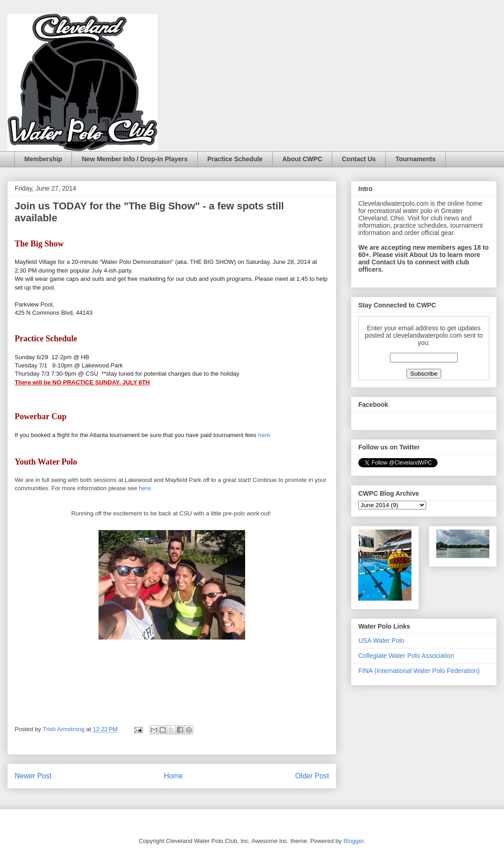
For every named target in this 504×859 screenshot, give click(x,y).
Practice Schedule (235, 159)
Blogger (353, 841)
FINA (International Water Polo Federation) (419, 671)
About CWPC (302, 159)
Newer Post (33, 776)
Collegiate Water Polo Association (406, 656)
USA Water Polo (381, 640)
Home (174, 776)
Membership (43, 159)
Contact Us (359, 159)
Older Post (312, 776)
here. (265, 435)
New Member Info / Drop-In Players (134, 159)
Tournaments (416, 159)
